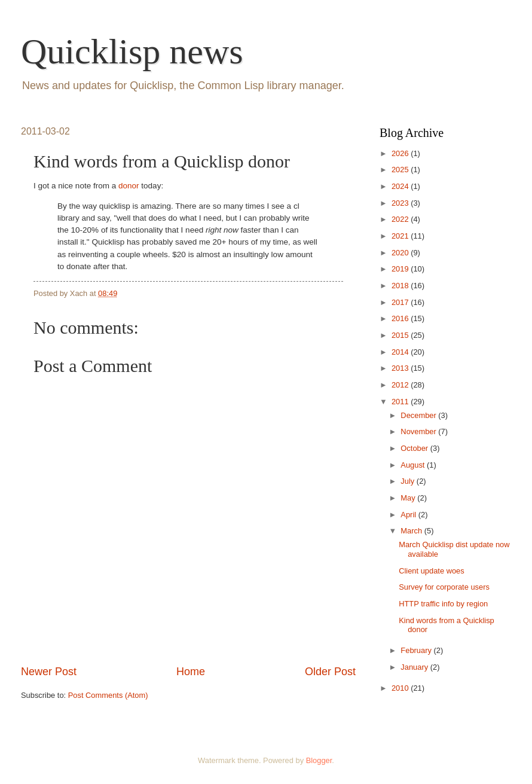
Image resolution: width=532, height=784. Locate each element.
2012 (401, 385)
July (408, 481)
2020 (401, 253)
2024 (401, 186)
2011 (401, 402)
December (419, 415)
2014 (401, 352)
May (409, 498)
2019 (401, 269)
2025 (401, 170)
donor (129, 186)
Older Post (330, 672)
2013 (401, 368)
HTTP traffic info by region (443, 604)
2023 (401, 203)
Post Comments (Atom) (108, 695)
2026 (401, 153)
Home (191, 672)
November (419, 431)
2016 (401, 318)
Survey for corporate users (444, 587)
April (409, 515)
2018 (401, 286)
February (417, 650)
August (414, 465)
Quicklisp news (132, 51)
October (415, 448)
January (415, 667)
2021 (401, 236)
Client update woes (432, 571)
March (412, 531)
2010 (401, 688)
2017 (401, 302)
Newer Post (49, 672)
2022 (401, 219)
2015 (401, 335)
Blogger (319, 760)
